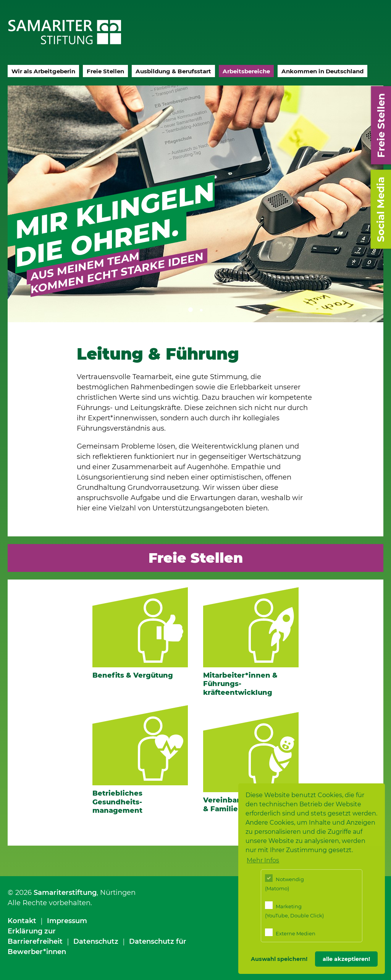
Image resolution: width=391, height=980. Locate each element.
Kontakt (22, 921)
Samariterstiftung (65, 893)
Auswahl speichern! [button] (279, 959)
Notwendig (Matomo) (284, 883)
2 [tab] (201, 309)
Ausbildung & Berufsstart (173, 71)
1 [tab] (190, 309)
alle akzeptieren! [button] (346, 959)
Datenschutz (96, 941)
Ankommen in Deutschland (322, 71)
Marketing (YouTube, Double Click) (294, 910)
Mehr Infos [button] (263, 860)
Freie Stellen (105, 71)
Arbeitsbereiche (246, 71)
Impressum (67, 921)
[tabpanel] (195, 204)
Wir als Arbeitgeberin (43, 71)
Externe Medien (290, 932)
